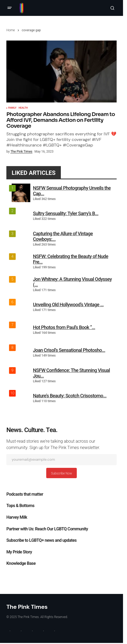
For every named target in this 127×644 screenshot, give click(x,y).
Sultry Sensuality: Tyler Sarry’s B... (66, 213)
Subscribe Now (62, 473)
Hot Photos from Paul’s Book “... (64, 327)
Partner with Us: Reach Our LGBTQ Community (47, 529)
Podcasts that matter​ (25, 494)
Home (11, 30)
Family (12, 108)
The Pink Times (27, 607)
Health (23, 108)
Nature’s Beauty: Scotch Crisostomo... (70, 396)
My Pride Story (19, 552)
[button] (10, 8)
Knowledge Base (21, 563)
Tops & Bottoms (20, 506)
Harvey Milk (17, 517)
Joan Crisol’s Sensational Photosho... (69, 350)
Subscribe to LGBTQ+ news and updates (41, 540)
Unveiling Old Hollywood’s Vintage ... (68, 305)
